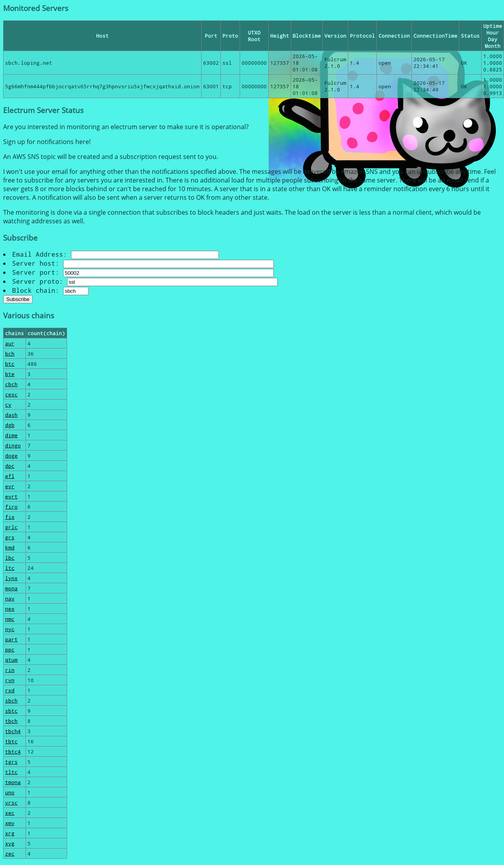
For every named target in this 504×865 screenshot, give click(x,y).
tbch (11, 721)
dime (11, 435)
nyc (10, 629)
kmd (10, 547)
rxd (10, 690)
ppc (10, 649)
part (11, 639)
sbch (11, 700)
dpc (10, 466)
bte (10, 374)
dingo (13, 445)
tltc (11, 772)
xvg (10, 843)
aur (10, 343)
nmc (10, 619)
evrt (11, 496)
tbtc (11, 741)
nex (10, 609)
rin (10, 670)
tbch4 (13, 731)
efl (10, 476)
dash (11, 415)
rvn (10, 680)
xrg (10, 833)
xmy (10, 823)
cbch (11, 384)
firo (11, 506)
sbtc (11, 711)
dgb (10, 425)
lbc (10, 558)
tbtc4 (13, 751)
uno (10, 792)
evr (10, 486)
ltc (10, 568)
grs (10, 537)
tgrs (11, 762)
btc (10, 364)
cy (8, 404)
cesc (11, 394)
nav (10, 598)
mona (11, 588)
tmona (13, 782)
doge (11, 455)
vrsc (11, 802)
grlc (11, 527)
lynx (11, 578)
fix (10, 517)
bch (10, 353)
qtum (11, 660)
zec (10, 853)
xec (10, 813)
